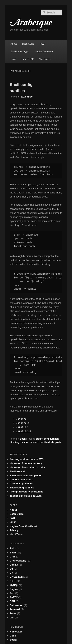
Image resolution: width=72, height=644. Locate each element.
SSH (12, 601)
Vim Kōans (45, 59)
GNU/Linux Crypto (20, 52)
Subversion (17, 605)
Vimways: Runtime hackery (26, 463)
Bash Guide (28, 44)
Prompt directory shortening (27, 492)
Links (13, 59)
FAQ (42, 44)
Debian (14, 565)
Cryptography (18, 561)
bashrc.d (35, 442)
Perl (12, 593)
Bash (23, 439)
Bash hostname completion (26, 475)
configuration (51, 439)
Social (13, 640)
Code (13, 636)
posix (58, 442)
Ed (11, 569)
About (14, 44)
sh (52, 442)
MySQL (14, 585)
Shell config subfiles (22, 488)
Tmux (13, 613)
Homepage (16, 632)
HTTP (13, 581)
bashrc (25, 442)
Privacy (14, 530)
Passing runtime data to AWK (27, 459)
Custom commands (21, 479)
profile (39, 439)
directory (15, 442)
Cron (13, 557)
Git (12, 573)
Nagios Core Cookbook (24, 526)
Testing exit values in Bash (26, 496)
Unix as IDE (28, 59)
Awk (12, 548)
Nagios (14, 589)
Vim (12, 618)
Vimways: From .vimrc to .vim (27, 467)
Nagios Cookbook (44, 52)
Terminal (15, 609)
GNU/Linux (16, 577)
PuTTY (14, 597)
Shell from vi (17, 471)
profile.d (45, 442)
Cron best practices (21, 484)
